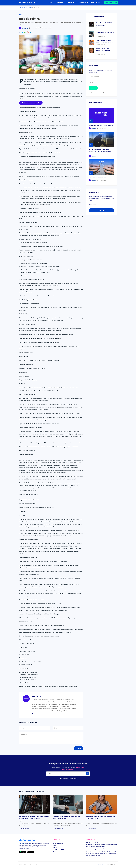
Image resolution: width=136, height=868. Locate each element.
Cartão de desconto (58, 843)
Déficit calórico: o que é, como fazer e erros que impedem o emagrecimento (104, 24)
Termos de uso (100, 865)
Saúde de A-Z (71, 3)
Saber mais (95, 3)
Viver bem (60, 3)
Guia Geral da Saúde (58, 849)
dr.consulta (25, 28)
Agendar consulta (111, 3)
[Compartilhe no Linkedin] (30, 32)
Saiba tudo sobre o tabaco (97, 177)
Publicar (79, 748)
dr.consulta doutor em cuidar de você (101, 125)
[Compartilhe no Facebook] (20, 32)
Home (51, 3)
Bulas (29, 8)
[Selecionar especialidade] (101, 205)
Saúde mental (83, 3)
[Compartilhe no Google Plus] (28, 32)
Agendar (101, 210)
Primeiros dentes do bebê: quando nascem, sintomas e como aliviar (103, 50)
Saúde (54, 845)
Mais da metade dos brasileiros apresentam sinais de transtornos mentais (100, 151)
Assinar (93, 88)
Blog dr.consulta (23, 8)
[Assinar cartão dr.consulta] (31, 103)
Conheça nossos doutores (39, 714)
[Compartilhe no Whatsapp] (25, 32)
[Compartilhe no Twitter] (22, 32)
